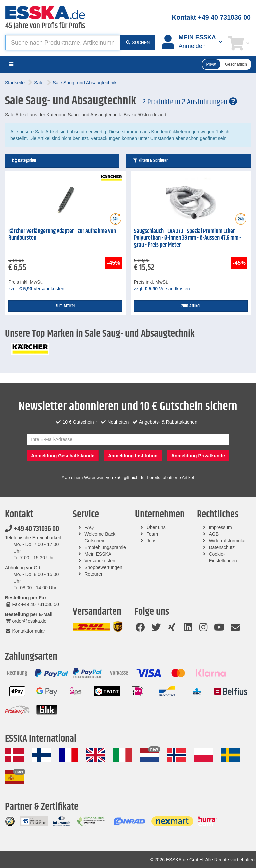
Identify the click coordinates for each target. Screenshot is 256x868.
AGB (214, 534)
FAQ (89, 527)
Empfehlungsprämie (105, 547)
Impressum (220, 527)
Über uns (156, 527)
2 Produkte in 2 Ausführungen (190, 102)
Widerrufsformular (227, 541)
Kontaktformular (25, 631)
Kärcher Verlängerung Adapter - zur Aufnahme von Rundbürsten (62, 235)
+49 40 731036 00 (32, 529)
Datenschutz (222, 547)
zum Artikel (65, 306)
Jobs (152, 541)
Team (152, 534)
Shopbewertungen (103, 567)
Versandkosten (100, 561)
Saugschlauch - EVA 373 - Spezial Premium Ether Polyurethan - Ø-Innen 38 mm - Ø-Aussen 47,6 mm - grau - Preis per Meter (187, 238)
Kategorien (24, 161)
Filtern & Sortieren (150, 161)
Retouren (94, 574)
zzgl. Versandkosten (36, 289)
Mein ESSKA (98, 554)
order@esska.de (26, 621)
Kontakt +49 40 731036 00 (211, 17)
